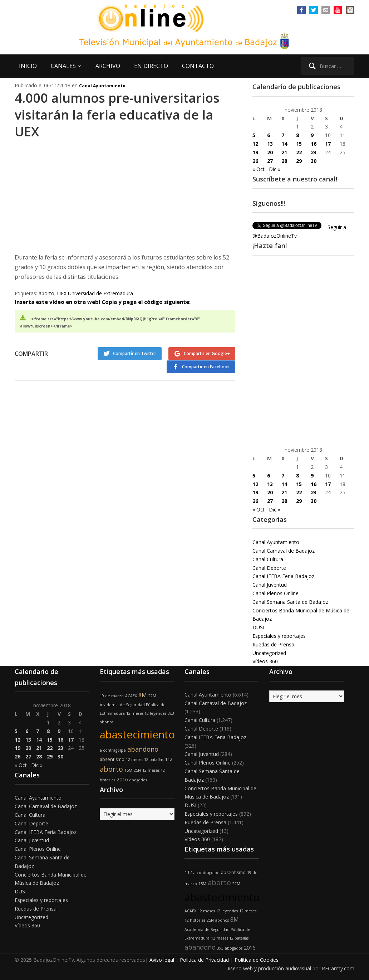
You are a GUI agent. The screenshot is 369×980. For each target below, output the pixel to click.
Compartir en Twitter (134, 353)
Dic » (275, 169)
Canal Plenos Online (275, 593)
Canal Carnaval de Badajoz (284, 551)
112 (169, 759)
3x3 (171, 713)
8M (143, 695)
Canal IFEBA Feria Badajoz (283, 576)
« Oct (259, 169)
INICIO (28, 66)
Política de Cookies (257, 960)
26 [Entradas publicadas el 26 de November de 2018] (255, 161)
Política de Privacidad (204, 960)
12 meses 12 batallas (145, 760)
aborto (46, 293)
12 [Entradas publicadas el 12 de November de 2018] (255, 144)
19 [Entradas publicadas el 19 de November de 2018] (255, 152)
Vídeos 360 (265, 661)
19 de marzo (112, 696)
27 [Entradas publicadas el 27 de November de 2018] (270, 161)
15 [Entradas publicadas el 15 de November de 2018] (299, 144)
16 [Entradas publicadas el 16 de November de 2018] (314, 144)
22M (152, 696)
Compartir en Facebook (206, 366)
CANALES (63, 66)
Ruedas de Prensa (273, 644)
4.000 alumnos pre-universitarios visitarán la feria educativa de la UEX (117, 115)
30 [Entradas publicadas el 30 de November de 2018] (314, 161)
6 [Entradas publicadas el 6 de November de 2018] (269, 135)
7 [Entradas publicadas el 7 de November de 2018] (283, 135)
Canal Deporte (269, 568)
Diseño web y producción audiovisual (268, 968)
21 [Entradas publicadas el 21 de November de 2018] (284, 152)
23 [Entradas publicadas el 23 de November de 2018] (314, 152)
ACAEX (131, 696)
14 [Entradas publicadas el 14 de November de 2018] (284, 144)
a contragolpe (113, 750)
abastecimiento (137, 734)
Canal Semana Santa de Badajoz (290, 602)
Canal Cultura (268, 559)
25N (137, 770)
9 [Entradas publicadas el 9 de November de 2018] (312, 135)
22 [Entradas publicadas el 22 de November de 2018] (299, 152)
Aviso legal (162, 960)
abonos (107, 722)
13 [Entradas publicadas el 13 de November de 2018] (270, 144)
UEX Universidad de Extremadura (95, 293)
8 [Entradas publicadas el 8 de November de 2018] (297, 135)
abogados (138, 780)
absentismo (112, 759)
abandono (143, 749)
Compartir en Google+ (207, 353)
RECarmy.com (338, 968)
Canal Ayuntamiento (102, 86)
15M (128, 770)
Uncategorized (269, 653)
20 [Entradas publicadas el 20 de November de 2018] (270, 152)
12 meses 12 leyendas (146, 713)
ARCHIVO (108, 66)
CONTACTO (198, 66)
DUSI (258, 627)
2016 (122, 779)
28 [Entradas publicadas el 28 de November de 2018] (284, 161)
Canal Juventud (270, 585)
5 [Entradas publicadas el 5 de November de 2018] (254, 135)
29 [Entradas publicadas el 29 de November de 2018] (299, 161)
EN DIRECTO (151, 66)
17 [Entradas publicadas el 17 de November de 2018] (328, 144)
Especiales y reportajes (279, 636)
